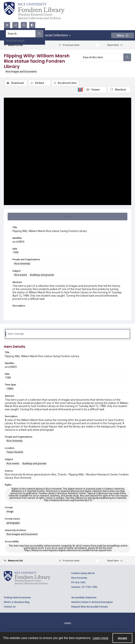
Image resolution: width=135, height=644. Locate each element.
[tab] (67, 217)
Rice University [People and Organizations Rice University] (22, 264)
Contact (67, 623)
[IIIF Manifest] (119, 90)
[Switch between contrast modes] (32, 25)
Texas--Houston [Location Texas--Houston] (15, 453)
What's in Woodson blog (17, 603)
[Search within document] (127, 57)
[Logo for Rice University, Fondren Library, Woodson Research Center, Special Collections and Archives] (27, 578)
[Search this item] (102, 57)
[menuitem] (67, 623)
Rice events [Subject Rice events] (21, 276)
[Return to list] (20, 45)
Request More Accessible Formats (90, 607)
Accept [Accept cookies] (122, 638)
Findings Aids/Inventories (17, 598)
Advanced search (15, 41)
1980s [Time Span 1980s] (10, 389)
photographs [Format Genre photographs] (13, 524)
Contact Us (10, 607)
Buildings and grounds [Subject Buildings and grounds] (42, 276)
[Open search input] (7, 25)
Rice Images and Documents (21, 72)
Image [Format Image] (10, 512)
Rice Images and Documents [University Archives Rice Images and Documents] (22, 535)
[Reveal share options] (15, 25)
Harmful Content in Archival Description (92, 603)
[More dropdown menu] (123, 35)
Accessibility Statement (84, 598)
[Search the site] (54, 34)
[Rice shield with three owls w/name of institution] (34, 11)
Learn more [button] (100, 638)
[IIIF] (80, 89)
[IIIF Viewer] (96, 90)
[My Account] (24, 25)
